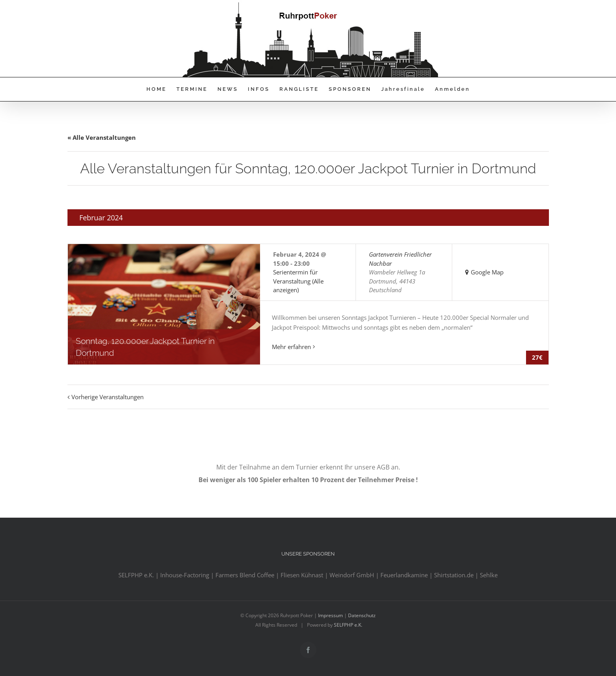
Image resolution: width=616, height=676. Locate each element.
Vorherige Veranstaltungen (108, 397)
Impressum (330, 615)
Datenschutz (362, 615)
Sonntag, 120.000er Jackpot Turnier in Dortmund (145, 347)
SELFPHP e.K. (348, 625)
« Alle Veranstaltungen (102, 137)
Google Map (487, 272)
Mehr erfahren (291, 347)
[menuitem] (161, 89)
